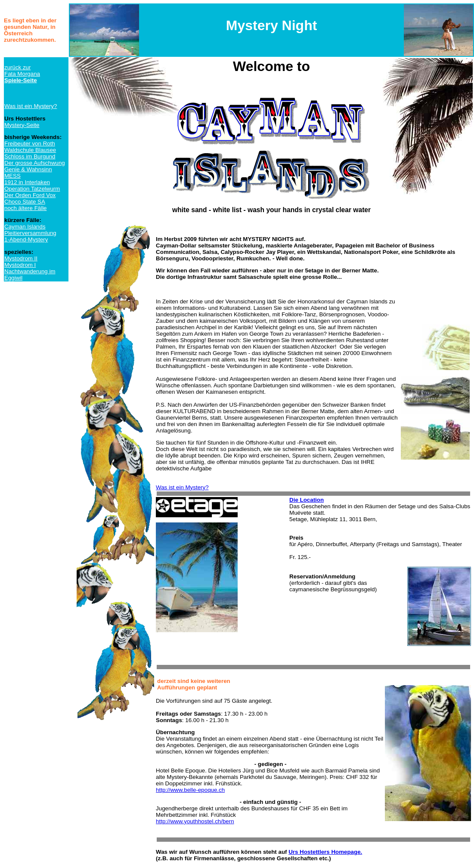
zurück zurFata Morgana (22, 74)
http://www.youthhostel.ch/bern (195, 821)
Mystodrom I (20, 265)
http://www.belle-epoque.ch (190, 790)
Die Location (307, 500)
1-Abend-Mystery (26, 239)
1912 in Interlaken (27, 182)
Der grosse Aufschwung (35, 163)
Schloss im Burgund (30, 156)
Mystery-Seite (22, 125)
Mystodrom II (21, 258)
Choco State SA (25, 202)
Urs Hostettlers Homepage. (325, 852)
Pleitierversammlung (30, 233)
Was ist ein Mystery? (31, 106)
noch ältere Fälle (26, 208)
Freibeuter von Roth (30, 144)
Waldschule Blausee (30, 150)
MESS (12, 176)
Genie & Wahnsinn (28, 169)
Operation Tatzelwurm (32, 189)
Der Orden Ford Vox (30, 195)
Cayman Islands (25, 227)
